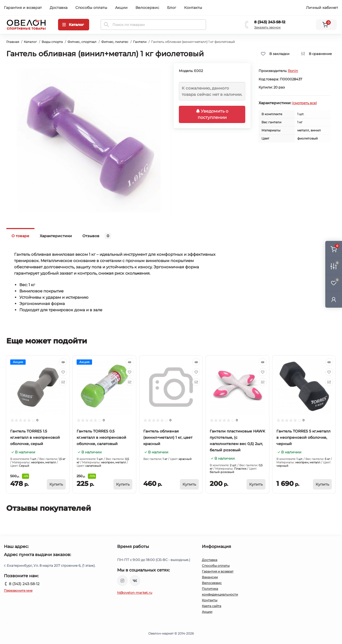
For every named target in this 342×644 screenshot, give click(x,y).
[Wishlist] (63, 372)
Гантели (140, 42)
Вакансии (210, 577)
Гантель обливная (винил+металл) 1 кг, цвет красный (168, 437)
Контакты (193, 8)
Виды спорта (52, 42)
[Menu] (74, 25)
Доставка (59, 8)
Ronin (293, 71)
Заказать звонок (267, 27)
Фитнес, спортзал (82, 42)
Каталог (30, 42)
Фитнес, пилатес (115, 42)
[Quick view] (63, 362)
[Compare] (63, 382)
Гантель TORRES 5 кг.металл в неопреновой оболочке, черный (303, 437)
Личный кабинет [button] (322, 8)
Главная (13, 42)
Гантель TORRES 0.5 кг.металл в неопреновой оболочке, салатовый (101, 437)
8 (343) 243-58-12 (270, 22)
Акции (121, 8)
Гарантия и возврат (23, 8)
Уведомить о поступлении (212, 114)
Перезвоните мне (18, 590)
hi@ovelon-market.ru (135, 593)
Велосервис (147, 8)
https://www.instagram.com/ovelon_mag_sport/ (122, 581)
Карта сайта (212, 606)
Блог (172, 8)
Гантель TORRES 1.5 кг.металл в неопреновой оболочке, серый (35, 437)
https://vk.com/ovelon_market (135, 581)
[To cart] (56, 484)
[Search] (106, 25)
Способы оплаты (91, 8)
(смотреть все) (304, 103)
